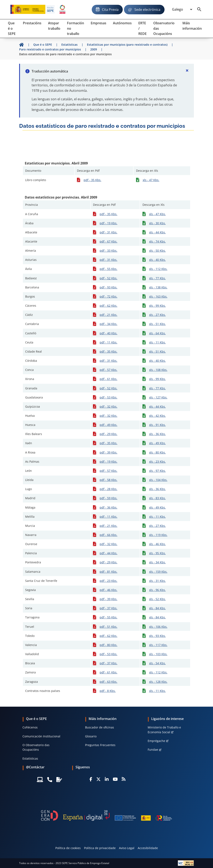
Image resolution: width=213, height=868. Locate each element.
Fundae (153, 750)
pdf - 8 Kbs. (108, 691)
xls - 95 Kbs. (157, 553)
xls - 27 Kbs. (157, 315)
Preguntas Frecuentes (100, 745)
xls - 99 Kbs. (157, 306)
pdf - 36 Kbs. (108, 507)
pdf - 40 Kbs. (108, 333)
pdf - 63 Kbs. (108, 682)
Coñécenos (30, 727)
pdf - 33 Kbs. (108, 251)
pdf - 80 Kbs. (108, 645)
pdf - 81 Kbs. (108, 572)
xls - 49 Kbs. (157, 443)
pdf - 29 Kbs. (108, 434)
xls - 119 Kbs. (158, 535)
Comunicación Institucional (41, 736)
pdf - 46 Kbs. (108, 590)
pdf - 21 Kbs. (108, 315)
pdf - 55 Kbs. (108, 269)
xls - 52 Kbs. (157, 599)
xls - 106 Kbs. (158, 627)
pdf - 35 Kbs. (92, 180)
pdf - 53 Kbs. (108, 397)
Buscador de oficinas (100, 727)
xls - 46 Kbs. (157, 544)
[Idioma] (182, 10)
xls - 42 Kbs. (157, 416)
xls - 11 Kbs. (157, 342)
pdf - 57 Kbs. (108, 370)
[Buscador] (199, 10)
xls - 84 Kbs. (157, 608)
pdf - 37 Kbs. (108, 608)
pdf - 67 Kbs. (108, 241)
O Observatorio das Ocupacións (36, 747)
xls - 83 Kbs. (157, 498)
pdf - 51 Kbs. (108, 627)
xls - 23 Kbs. (157, 462)
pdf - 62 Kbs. (108, 306)
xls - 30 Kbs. (157, 223)
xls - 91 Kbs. (157, 425)
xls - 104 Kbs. (158, 480)
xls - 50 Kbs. (157, 251)
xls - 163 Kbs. (158, 296)
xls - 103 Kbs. (158, 654)
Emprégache (156, 741)
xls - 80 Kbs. (157, 452)
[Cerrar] (187, 70)
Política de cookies (68, 848)
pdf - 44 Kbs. (108, 553)
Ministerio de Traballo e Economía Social (164, 730)
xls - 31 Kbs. (157, 581)
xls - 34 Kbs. (157, 562)
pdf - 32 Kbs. (108, 406)
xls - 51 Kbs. (157, 324)
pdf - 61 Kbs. (108, 379)
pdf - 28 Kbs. (108, 489)
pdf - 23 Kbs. (108, 581)
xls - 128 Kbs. (158, 682)
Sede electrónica (147, 10)
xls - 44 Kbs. (157, 232)
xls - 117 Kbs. (158, 645)
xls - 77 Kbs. (157, 278)
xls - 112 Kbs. (158, 269)
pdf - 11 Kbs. (108, 342)
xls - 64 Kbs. (157, 333)
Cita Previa (110, 10)
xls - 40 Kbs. (157, 260)
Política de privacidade (100, 848)
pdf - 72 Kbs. (108, 296)
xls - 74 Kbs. (157, 241)
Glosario (91, 736)
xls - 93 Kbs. (157, 636)
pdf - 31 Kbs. (108, 232)
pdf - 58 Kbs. (108, 480)
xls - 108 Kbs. (158, 370)
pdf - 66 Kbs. (108, 535)
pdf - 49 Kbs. (108, 425)
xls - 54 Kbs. (157, 663)
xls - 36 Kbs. (157, 434)
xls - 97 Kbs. (157, 471)
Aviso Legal (127, 848)
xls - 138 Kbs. (158, 287)
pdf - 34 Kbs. (108, 324)
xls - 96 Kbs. (157, 590)
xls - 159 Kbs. (158, 572)
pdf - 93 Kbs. (108, 287)
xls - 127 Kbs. (158, 397)
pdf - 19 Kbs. (108, 223)
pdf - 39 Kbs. (108, 452)
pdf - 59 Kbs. (108, 498)
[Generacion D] (106, 815)
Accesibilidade (148, 848)
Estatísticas (30, 758)
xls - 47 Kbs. (151, 180)
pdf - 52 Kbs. (108, 278)
